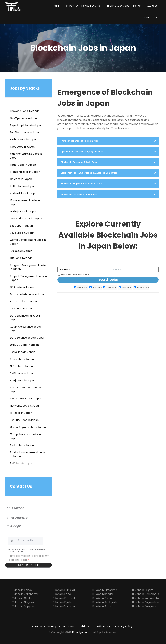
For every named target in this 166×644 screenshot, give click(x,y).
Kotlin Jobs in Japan (23, 186)
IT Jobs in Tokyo (22, 590)
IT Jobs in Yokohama (25, 594)
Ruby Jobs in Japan (22, 147)
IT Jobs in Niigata (143, 590)
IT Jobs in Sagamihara (146, 602)
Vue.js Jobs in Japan (23, 380)
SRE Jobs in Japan (21, 226)
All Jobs (153, 6)
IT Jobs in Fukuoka (63, 590)
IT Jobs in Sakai (101, 606)
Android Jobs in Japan (24, 193)
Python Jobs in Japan (24, 140)
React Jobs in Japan (23, 165)
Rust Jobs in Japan (22, 445)
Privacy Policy (124, 626)
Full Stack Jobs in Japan (25, 132)
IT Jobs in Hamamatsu (146, 594)
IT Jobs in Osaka (22, 598)
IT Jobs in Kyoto (62, 602)
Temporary (141, 288)
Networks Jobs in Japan (25, 406)
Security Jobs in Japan (24, 420)
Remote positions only (75, 275)
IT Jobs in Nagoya (23, 602)
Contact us (150, 18)
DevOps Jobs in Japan (24, 118)
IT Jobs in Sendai (102, 594)
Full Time (96, 288)
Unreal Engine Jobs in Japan (28, 427)
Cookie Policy (102, 626)
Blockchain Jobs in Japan (26, 399)
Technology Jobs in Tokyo (124, 6)
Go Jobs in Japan (21, 179)
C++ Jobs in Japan (22, 309)
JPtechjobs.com (82, 632)
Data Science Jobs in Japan (28, 338)
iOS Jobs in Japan (21, 251)
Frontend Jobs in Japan (25, 172)
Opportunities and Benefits (83, 6)
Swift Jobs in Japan (22, 373)
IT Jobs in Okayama (145, 606)
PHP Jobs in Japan (22, 463)
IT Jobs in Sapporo (23, 606)
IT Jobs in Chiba (102, 598)
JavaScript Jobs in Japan (26, 219)
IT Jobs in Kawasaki (64, 598)
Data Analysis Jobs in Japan (28, 294)
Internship (110, 288)
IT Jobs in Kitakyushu (105, 602)
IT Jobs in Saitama (63, 606)
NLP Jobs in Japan (21, 366)
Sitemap (52, 626)
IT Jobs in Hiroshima (104, 590)
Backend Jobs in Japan (25, 111)
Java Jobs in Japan (22, 233)
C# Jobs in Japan (21, 258)
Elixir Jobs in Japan (22, 359)
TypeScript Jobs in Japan (26, 125)
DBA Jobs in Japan (22, 287)
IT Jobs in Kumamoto (145, 598)
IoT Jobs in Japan (21, 413)
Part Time (125, 288)
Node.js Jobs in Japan (24, 211)
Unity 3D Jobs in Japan (24, 345)
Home (56, 6)
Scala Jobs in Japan (23, 352)
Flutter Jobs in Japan (23, 301)
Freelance (81, 288)
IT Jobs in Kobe (61, 594)
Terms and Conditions (75, 626)
